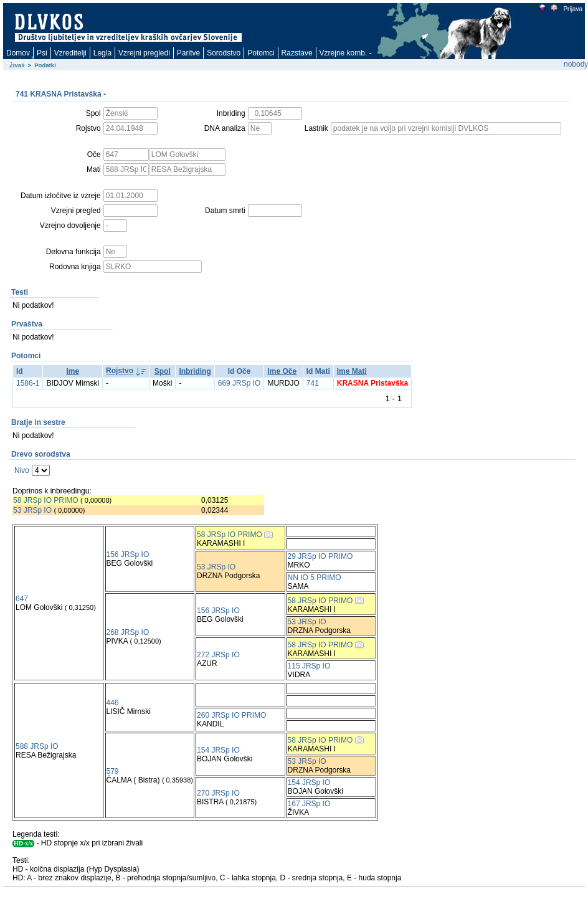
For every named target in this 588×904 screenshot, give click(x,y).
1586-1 (28, 383)
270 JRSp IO (218, 793)
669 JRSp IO (239, 383)
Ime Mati (352, 371)
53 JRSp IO (32, 510)
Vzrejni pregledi (144, 53)
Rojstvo (120, 371)
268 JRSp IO (128, 632)
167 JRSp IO (309, 804)
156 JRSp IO (128, 554)
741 (313, 383)
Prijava (572, 9)
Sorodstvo (224, 53)
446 (113, 703)
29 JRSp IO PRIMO (320, 556)
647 (22, 599)
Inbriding (195, 371)
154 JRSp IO (218, 750)
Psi (42, 53)
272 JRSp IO (218, 655)
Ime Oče (282, 371)
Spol (163, 371)
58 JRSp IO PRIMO (46, 500)
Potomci (261, 53)
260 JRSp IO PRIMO (231, 715)
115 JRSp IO (309, 666)
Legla (102, 53)
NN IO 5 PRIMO (315, 578)
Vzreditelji (70, 53)
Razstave (297, 53)
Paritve (188, 53)
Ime (73, 371)
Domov (18, 53)
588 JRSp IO (37, 746)
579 (113, 771)
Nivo (22, 470)
